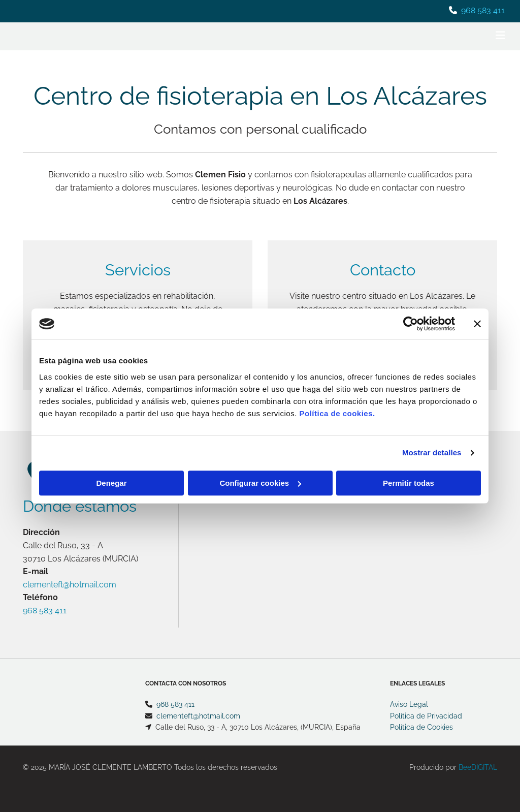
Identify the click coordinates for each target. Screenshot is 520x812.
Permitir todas (409, 483)
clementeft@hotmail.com (70, 585)
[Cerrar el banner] (477, 324)
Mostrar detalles (432, 452)
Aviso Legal (409, 704)
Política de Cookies (421, 727)
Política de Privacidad (426, 716)
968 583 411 (483, 10)
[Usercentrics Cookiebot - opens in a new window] (411, 324)
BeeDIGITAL (478, 767)
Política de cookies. (337, 413)
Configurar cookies (260, 483)
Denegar (111, 483)
